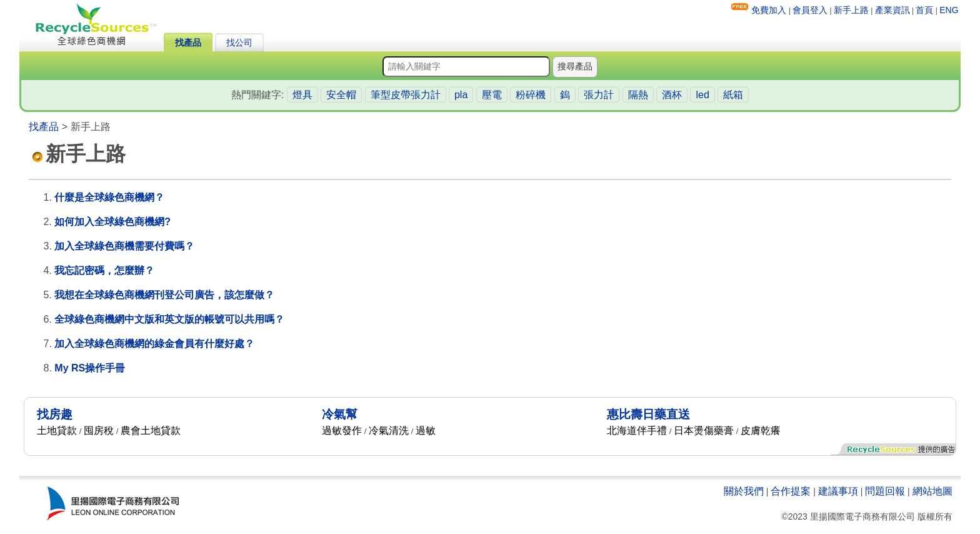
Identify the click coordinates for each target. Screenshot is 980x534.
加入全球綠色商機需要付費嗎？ (124, 246)
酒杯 (672, 95)
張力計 (599, 95)
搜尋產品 (575, 66)
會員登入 (810, 10)
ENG (949, 10)
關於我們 (744, 491)
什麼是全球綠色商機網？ (109, 197)
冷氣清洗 (389, 431)
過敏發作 (342, 431)
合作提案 (791, 491)
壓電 (492, 95)
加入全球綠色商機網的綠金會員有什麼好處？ (154, 344)
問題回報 (885, 491)
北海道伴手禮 (637, 431)
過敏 (426, 431)
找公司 (239, 43)
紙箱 (733, 95)
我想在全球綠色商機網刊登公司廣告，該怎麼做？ (164, 295)
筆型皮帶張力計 (406, 95)
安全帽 (341, 95)
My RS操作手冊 (90, 368)
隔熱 (638, 95)
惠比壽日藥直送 (648, 414)
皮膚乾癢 (761, 431)
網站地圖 (932, 491)
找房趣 (55, 414)
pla (461, 95)
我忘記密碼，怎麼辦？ (104, 270)
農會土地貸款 (151, 431)
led (702, 95)
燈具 (302, 95)
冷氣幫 (340, 414)
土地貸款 (57, 431)
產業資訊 (892, 10)
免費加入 (769, 10)
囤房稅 (99, 431)
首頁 (924, 10)
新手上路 (851, 10)
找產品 (188, 43)
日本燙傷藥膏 (704, 431)
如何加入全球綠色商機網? (112, 222)
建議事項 (838, 491)
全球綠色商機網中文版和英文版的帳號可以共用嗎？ (169, 319)
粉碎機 (531, 95)
